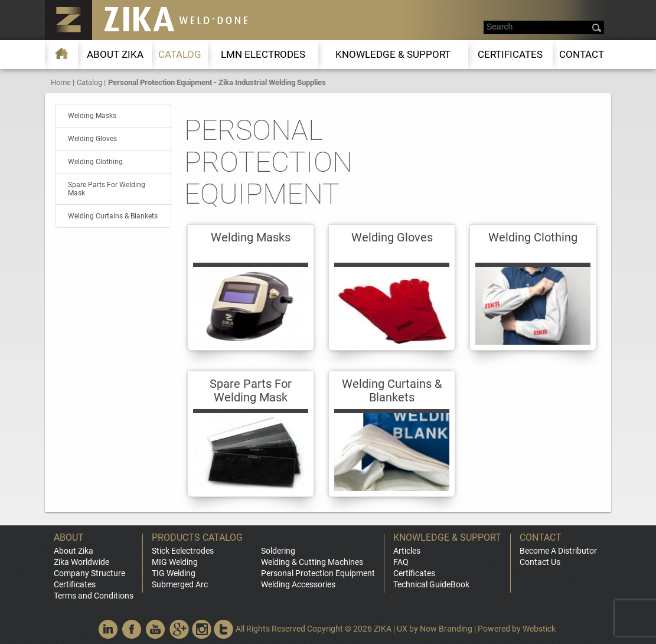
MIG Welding (175, 562)
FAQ (401, 562)
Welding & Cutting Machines (312, 562)
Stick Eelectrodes (183, 551)
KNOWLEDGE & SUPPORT (393, 54)
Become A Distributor (558, 551)
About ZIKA (115, 54)
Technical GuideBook (431, 584)
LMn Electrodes (263, 54)
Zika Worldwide (81, 562)
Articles (407, 551)
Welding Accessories (298, 584)
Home (61, 82)
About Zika (74, 551)
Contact (582, 54)
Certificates (510, 54)
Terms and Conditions (94, 596)
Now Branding (446, 629)
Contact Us (540, 562)
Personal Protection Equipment (318, 573)
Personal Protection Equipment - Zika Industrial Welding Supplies (217, 82)
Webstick (539, 629)
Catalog (180, 54)
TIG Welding (174, 573)
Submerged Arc (180, 584)
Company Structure (89, 573)
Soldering (278, 551)
